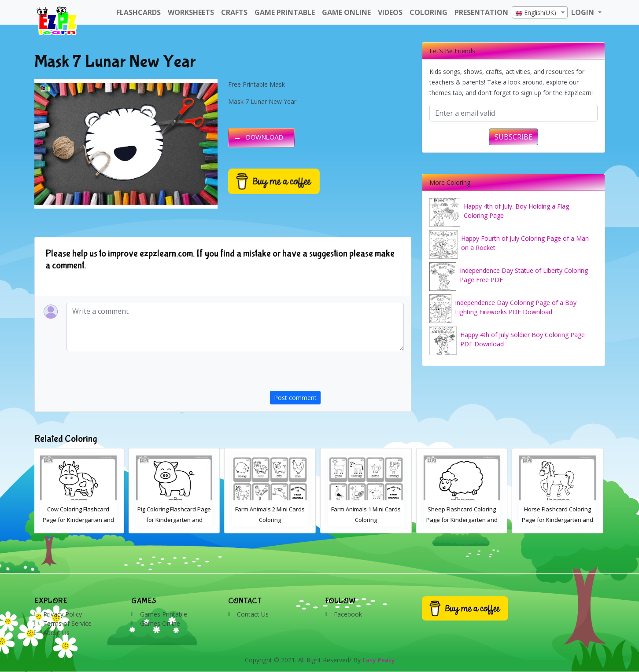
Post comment (295, 398)
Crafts (234, 12)
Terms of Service (67, 623)
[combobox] (540, 12)
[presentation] (337, 374)
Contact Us (253, 614)
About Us (56, 633)
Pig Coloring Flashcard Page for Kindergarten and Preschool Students (176, 520)
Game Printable (285, 12)
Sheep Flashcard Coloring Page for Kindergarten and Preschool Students (464, 520)
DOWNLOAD (265, 137)
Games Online (160, 623)
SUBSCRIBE (513, 137)
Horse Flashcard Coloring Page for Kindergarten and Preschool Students (559, 520)
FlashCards (139, 12)
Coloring (428, 12)
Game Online (346, 12)
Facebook (348, 614)
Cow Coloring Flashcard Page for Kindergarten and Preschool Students (80, 520)
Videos (390, 12)
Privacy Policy (63, 614)
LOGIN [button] (584, 12)
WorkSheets (191, 12)
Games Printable (164, 614)
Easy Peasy (379, 660)
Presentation (481, 12)
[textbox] (540, 13)
